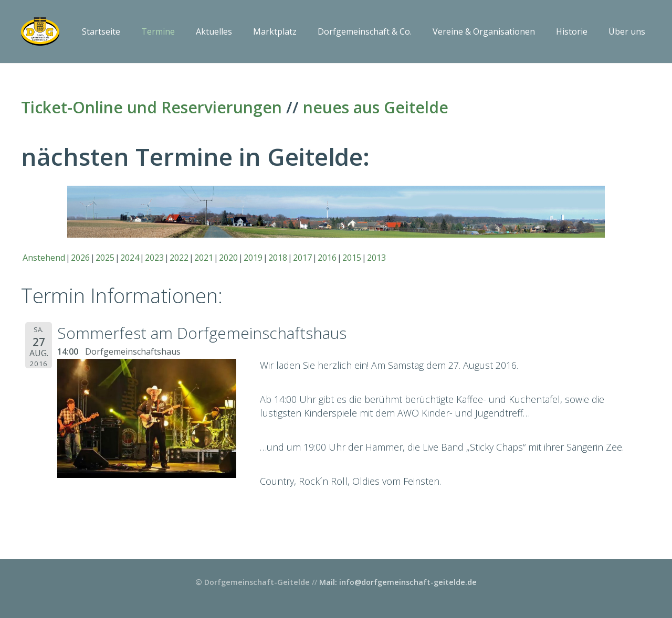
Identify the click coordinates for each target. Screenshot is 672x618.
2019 (253, 258)
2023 (154, 258)
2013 (376, 258)
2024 (130, 258)
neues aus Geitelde (376, 107)
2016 (327, 258)
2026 (80, 258)
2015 (352, 258)
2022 (179, 258)
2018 (278, 258)
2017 (302, 258)
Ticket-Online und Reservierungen (151, 107)
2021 (204, 258)
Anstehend (44, 258)
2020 (228, 258)
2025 (105, 258)
